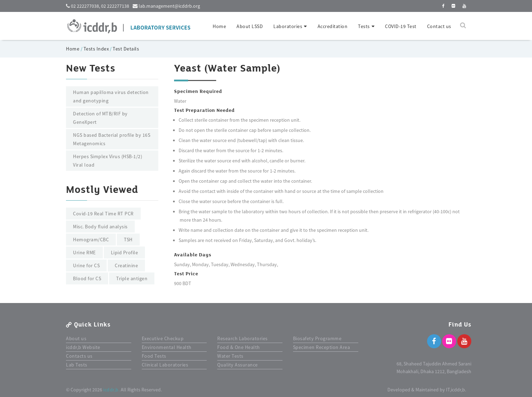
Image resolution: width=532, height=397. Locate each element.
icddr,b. (111, 390)
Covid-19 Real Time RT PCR (103, 214)
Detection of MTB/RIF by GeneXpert (100, 118)
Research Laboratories (242, 338)
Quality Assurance (238, 365)
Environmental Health (167, 347)
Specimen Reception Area (322, 347)
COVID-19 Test (401, 26)
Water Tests (230, 356)
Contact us (439, 26)
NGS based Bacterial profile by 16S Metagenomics (112, 139)
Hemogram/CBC (91, 240)
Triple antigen (132, 278)
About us (76, 338)
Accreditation (333, 26)
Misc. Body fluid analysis (100, 227)
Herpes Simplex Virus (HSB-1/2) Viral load (108, 161)
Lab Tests (77, 365)
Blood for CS (87, 278)
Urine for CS (86, 265)
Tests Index (96, 49)
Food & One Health (239, 347)
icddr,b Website (83, 347)
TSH (128, 240)
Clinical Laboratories (165, 365)
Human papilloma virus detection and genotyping (111, 96)
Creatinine (126, 265)
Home (219, 26)
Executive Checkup (163, 338)
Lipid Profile (125, 253)
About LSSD (250, 26)
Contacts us (79, 356)
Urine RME (84, 253)
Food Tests (154, 356)
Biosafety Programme (317, 338)
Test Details (126, 49)
